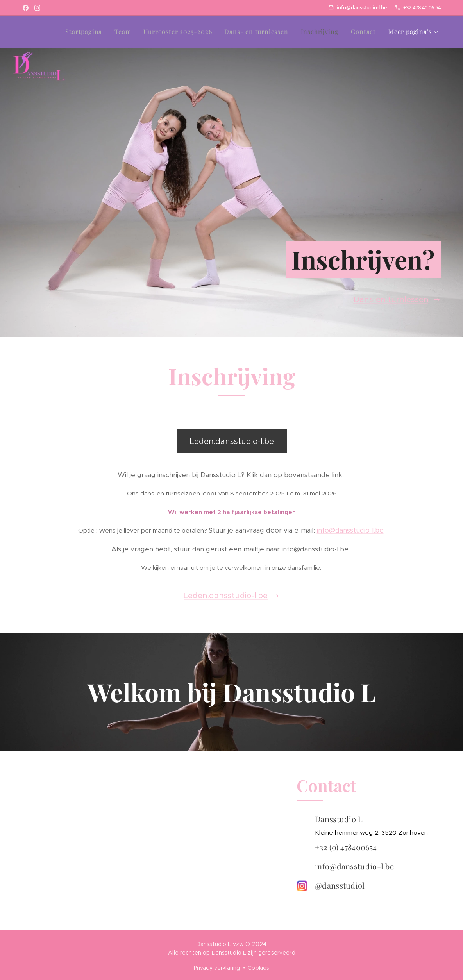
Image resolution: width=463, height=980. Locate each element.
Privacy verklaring (217, 968)
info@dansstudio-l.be (362, 7)
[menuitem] (86, 32)
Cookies (258, 968)
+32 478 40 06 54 (422, 7)
